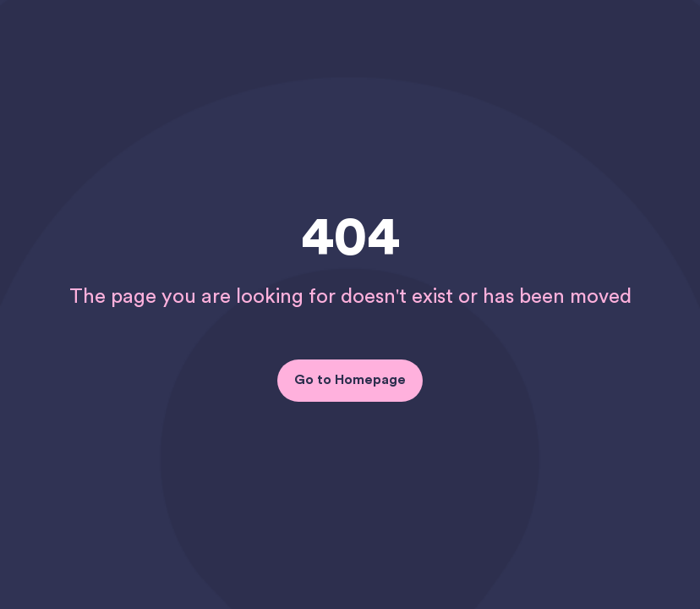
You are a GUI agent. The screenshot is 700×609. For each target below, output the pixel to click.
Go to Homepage (350, 380)
